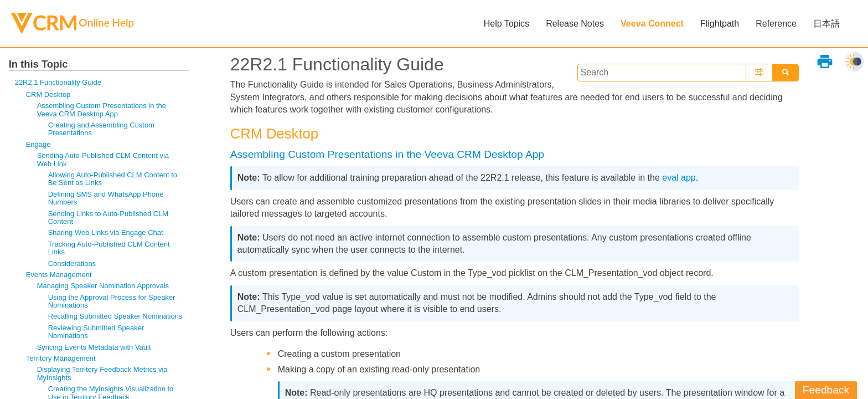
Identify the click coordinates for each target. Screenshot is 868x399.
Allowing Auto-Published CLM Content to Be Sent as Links (113, 179)
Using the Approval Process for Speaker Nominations (112, 301)
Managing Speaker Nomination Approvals (103, 286)
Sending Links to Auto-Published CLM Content (108, 218)
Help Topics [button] (507, 24)
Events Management (59, 275)
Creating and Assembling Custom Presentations (101, 129)
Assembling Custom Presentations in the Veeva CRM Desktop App (102, 109)
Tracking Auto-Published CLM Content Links (109, 248)
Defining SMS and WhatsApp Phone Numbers (106, 198)
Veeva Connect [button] (652, 24)
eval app (679, 178)
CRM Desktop (48, 94)
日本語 (826, 24)
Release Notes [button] (575, 24)
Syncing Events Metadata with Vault (94, 347)
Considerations (72, 264)
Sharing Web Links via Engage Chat (106, 232)
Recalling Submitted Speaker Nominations (115, 316)
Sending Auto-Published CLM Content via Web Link (103, 159)
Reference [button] (776, 24)
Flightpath (720, 24)
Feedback (826, 390)
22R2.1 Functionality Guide (58, 82)
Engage (38, 144)
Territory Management (61, 358)
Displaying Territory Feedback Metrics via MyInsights (102, 373)
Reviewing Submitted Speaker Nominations (96, 332)
